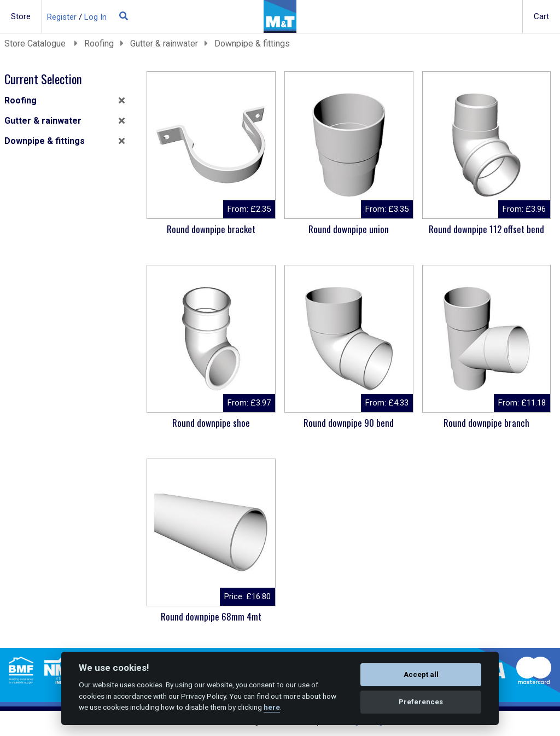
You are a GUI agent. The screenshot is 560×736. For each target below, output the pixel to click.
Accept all (421, 674)
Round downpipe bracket (211, 229)
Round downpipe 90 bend (349, 423)
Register (62, 17)
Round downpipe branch (486, 423)
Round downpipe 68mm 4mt (211, 616)
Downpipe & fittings (252, 44)
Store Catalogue (36, 44)
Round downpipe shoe (211, 423)
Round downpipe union (349, 229)
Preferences (421, 702)
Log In (95, 17)
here (272, 707)
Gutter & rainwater (164, 44)
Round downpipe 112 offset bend (486, 229)
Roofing (99, 44)
